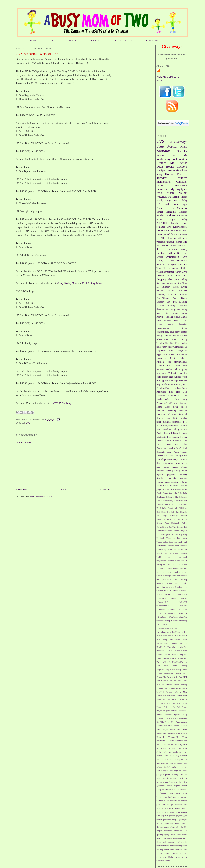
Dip (173, 396)
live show (161, 283)
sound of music (176, 580)
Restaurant (182, 260)
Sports (176, 279)
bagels (178, 756)
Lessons (169, 692)
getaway (176, 463)
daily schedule (181, 546)
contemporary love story (168, 332)
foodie (185, 778)
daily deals (174, 275)
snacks (160, 230)
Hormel (170, 174)
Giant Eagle (180, 204)
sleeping (175, 482)
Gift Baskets (168, 677)
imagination (161, 561)
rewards (184, 823)
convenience (162, 546)
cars (158, 459)
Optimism (161, 703)
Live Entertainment (177, 227)
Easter (159, 658)
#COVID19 (162, 223)
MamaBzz (182, 208)
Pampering (162, 448)
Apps (159, 354)
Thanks (176, 531)
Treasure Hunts (175, 737)
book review (179, 159)
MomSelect (182, 230)
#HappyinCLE (162, 602)
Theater (184, 452)
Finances (160, 662)
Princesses (161, 403)
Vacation (170, 294)
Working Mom (181, 745)
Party (185, 399)
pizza (177, 294)
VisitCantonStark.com (178, 741)
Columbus (183, 497)
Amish (160, 219)
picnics (177, 572)
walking (161, 272)
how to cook (180, 557)
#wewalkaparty (163, 632)
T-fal (169, 403)
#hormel (170, 272)
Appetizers (162, 392)
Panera (159, 707)
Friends (178, 242)
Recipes (161, 163)
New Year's (173, 444)
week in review (171, 591)
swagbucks (177, 838)
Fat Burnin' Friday (178, 197)
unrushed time (181, 850)
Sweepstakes (167, 531)
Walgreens (181, 185)
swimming (161, 486)
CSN (185, 490)
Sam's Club (182, 448)
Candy (159, 493)
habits (170, 786)
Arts (165, 354)
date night (174, 771)
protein (159, 576)
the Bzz (161, 249)
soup (186, 580)
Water (171, 324)
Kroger (160, 291)
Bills (159, 640)
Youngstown (182, 748)
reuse (177, 823)
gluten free (183, 782)
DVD (168, 396)
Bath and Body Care (172, 636)
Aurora (159, 636)
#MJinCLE (183, 602)
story (179, 835)
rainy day (176, 820)
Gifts (159, 321)
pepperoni (172, 474)
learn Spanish (182, 793)
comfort (184, 767)
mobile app (164, 801)
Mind (159, 700)
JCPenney (174, 516)
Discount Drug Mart (179, 655)
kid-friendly (170, 381)
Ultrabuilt (160, 538)
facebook (183, 414)
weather (160, 591)
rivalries (160, 827)
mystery (170, 283)
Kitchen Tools (164, 362)
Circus (177, 317)
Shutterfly (161, 452)
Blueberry (179, 490)
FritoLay (164, 508)
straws (185, 835)
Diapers (160, 441)
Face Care (175, 658)
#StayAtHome (163, 298)
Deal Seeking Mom (92, 283)
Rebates (160, 369)
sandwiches (175, 426)
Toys (170, 238)
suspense (183, 234)
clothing (184, 279)
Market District (169, 696)
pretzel (185, 572)
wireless (178, 857)
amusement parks (165, 456)
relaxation (176, 576)
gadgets (168, 463)
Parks (166, 707)
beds (174, 760)
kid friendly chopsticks (166, 793)
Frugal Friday (178, 219)
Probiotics (168, 715)
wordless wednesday (167, 215)
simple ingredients (165, 831)
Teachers (175, 403)
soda (185, 831)
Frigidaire (161, 670)
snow (171, 384)
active (165, 542)
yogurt (184, 384)
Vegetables (162, 373)
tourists (166, 846)
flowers (160, 418)
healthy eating (163, 557)
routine (166, 827)
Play (174, 336)
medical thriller (181, 565)
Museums (161, 306)
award (166, 756)
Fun (175, 302)
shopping (161, 279)
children (182, 178)
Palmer (177, 399)
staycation (161, 587)
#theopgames (181, 388)
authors (160, 756)
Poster (159, 715)
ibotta (174, 790)
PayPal (172, 707)
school (176, 313)
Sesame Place (163, 523)
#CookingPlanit (164, 388)
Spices (185, 523)
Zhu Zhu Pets (172, 343)
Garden (179, 396)
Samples (182, 151)
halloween (183, 377)
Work (167, 407)
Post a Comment (24, 442)
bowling (178, 456)
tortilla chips (182, 842)
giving (178, 553)
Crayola (172, 264)
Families (162, 189)
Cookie (160, 275)
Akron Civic (181, 272)
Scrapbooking (182, 722)
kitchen (184, 418)
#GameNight (178, 347)
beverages (173, 542)
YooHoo (172, 748)
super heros (167, 838)
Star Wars (173, 527)
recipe (175, 268)
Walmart (172, 373)
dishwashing (162, 550)
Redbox (169, 369)
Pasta (169, 520)
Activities (161, 317)
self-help (160, 580)
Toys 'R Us (164, 268)
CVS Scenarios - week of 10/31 (38, 54)
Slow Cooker (173, 726)
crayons (166, 771)
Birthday (166, 287)
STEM (185, 520)
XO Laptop (162, 748)
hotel (169, 790)
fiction (183, 163)
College (177, 651)
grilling (184, 553)
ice (178, 790)
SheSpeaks (176, 523)
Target (160, 212)
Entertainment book (165, 505)
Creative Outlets (166, 253)
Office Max (181, 366)
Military (179, 696)
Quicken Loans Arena (166, 718)
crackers (171, 546)
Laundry (167, 336)
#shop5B (169, 621)
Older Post (106, 490)
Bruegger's (183, 643)
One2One (161, 238)
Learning (183, 302)
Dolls (167, 441)
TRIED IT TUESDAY (123, 41)
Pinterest (176, 520)
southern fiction (164, 583)
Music (171, 193)
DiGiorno (166, 655)
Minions (167, 700)
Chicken (160, 302)
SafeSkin (160, 722)
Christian (161, 396)
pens (158, 812)
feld (185, 275)
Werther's (171, 745)
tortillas (160, 846)
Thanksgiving (181, 369)
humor (175, 467)
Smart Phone (173, 452)
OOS (174, 700)
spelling (160, 835)
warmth (167, 853)
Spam (159, 730)
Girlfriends (183, 508)
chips (164, 459)
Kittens (172, 688)
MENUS (73, 41)
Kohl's (168, 399)
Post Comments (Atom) (41, 497)
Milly (185, 696)
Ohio (185, 444)
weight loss (171, 200)
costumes (183, 459)
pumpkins (167, 820)
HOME (33, 41)
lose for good (162, 797)
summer (184, 294)
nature (184, 471)
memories (177, 422)
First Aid (168, 662)
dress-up (160, 463)
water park (167, 347)
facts (165, 778)
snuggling (178, 831)
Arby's (185, 632)
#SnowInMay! (162, 617)
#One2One (183, 610)
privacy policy (162, 816)
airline (159, 752)
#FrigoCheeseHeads (179, 598)
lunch (170, 797)
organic (160, 474)
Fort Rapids (163, 666)
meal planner (168, 565)
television (175, 486)
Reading (172, 306)
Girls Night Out (163, 512)
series (167, 482)
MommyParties (164, 366)
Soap (182, 726)
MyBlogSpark (179, 189)
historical (183, 245)
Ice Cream (169, 230)
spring (184, 313)
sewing (177, 827)
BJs (173, 490)
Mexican (184, 516)
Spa (186, 726)
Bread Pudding (171, 643)
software (183, 482)
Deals (160, 167)
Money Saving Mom (67, 283)
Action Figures (175, 632)
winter (159, 595)
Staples (165, 730)
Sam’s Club (170, 722)
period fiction (170, 234)
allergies (167, 752)
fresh (171, 782)
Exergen (166, 658)
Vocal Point (161, 745)
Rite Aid (162, 264)
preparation (183, 812)
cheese (184, 407)
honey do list (162, 790)
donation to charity (166, 309)
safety (166, 426)
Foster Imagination (178, 354)
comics (159, 771)
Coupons (182, 167)
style (159, 838)
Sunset (172, 730)
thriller (184, 268)
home (166, 467)
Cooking (183, 249)
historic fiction (172, 418)
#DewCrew (183, 595)
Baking (170, 317)
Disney (160, 260)
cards (181, 542)
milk (159, 347)
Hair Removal (163, 681)
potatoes (173, 812)
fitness (170, 778)
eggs (171, 377)
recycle (185, 820)
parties (177, 808)
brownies (173, 763)
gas (175, 782)
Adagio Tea (182, 351)
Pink (178, 707)
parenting (160, 572)
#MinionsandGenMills (166, 610)
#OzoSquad (161, 613)
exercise (183, 215)
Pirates (185, 707)
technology (174, 429)
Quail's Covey (181, 715)
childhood (161, 411)
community (173, 459)
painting (160, 808)
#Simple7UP (182, 613)
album (176, 407)
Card (185, 392)
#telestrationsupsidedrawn (167, 628)
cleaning (172, 411)
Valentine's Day (173, 538)
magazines (177, 797)
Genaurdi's (169, 673)
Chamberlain (178, 647)
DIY (169, 302)
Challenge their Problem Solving (172, 437)
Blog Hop (175, 392)
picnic (169, 572)
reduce (159, 823)
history (185, 786)
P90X (185, 257)
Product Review (166, 208)
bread (185, 456)
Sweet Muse (182, 730)
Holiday (183, 212)
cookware (161, 414)
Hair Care (175, 512)
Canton (165, 493)
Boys (175, 433)
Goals (159, 399)
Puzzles (171, 448)
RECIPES (95, 41)
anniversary (178, 752)
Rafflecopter (182, 718)
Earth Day (183, 501)
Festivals (184, 658)
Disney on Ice (173, 501)
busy (186, 763)
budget (180, 763)
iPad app (161, 381)
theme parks (162, 842)
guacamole (161, 786)
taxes (185, 838)
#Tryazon (172, 249)
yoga (159, 490)
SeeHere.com (162, 726)
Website (178, 238)
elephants (167, 775)
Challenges (161, 497)
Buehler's (183, 433)
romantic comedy (178, 478)
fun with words (168, 553)
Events (177, 505)
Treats (162, 535)
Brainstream (175, 640)
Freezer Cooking (179, 666)
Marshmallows (181, 362)
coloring (176, 767)
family (160, 200)
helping (177, 786)
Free (160, 146)
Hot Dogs (162, 516)
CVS (53, 41)
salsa (172, 827)
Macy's (178, 692)
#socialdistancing (165, 242)
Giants (159, 677)
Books (170, 167)
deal (185, 238)
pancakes (184, 568)
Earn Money (176, 441)
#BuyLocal (166, 490)
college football (164, 767)
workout (184, 486)
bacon (172, 756)
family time (163, 313)
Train (165, 737)
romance (161, 227)
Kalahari (183, 358)
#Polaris (171, 613)
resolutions (168, 823)
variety (159, 853)
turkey (159, 336)
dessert (165, 377)
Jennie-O (174, 358)
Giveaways (178, 141)
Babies (184, 298)
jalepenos (183, 790)
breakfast (183, 324)
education (172, 414)
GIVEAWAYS (152, 41)
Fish (174, 662)
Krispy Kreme (181, 688)
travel (174, 587)
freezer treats (162, 782)
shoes (167, 580)
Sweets (159, 733)
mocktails (173, 801)
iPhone (184, 467)
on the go (168, 805)
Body (165, 640)
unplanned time (167, 850)
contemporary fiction (172, 328)
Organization (172, 257)
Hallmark (160, 685)
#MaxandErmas (163, 606)
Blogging (171, 212)
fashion (181, 550)
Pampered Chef (180, 703)
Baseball (168, 433)
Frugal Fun (170, 670)
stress (168, 587)
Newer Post (22, 490)
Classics (169, 651)
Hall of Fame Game (178, 681)
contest (184, 332)
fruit (175, 377)
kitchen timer (174, 561)
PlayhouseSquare (164, 711)
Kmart (184, 223)
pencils (184, 808)
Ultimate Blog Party (179, 535)
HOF (185, 677)
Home (64, 490)
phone (179, 381)
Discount (183, 264)
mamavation (164, 182)
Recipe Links (165, 170)
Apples (160, 433)
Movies (170, 260)
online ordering (173, 568)
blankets (165, 763)
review (177, 170)
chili (186, 542)
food (159, 193)
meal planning (164, 422)
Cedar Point (183, 493)
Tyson (168, 535)
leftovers (161, 471)
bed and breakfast (164, 760)
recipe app (167, 576)
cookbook (183, 411)
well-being (170, 857)
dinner (173, 245)
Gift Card (178, 677)
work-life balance (164, 861)
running (177, 283)
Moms (171, 291)
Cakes (170, 279)
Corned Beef (162, 501)
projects (172, 816)
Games (184, 317)
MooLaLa (161, 520)
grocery (184, 463)
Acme (175, 298)
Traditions (183, 306)
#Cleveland (170, 595)
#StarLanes (174, 617)
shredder (184, 827)
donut (170, 550)
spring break (170, 835)
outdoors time (181, 805)
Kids (173, 163)
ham (159, 467)
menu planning (173, 471)
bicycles (180, 760)
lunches (184, 343)
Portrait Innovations (179, 711)
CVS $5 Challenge (63, 403)
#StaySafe (183, 617)
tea (168, 486)
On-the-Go (183, 700)
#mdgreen (161, 621)
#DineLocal (161, 598)
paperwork (169, 808)
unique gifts (182, 587)
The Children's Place (172, 733)
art (186, 752)
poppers (165, 812)
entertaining (182, 309)
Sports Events (162, 527)
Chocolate (175, 223)
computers (183, 373)
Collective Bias (172, 497)
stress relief (162, 429)
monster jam (162, 568)
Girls (185, 396)
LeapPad (160, 692)
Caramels (173, 493)
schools (184, 426)
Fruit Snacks (173, 508)
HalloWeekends (173, 685)
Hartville (184, 512)
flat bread (177, 778)
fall (175, 550)
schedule (184, 576)
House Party (163, 358)
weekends (183, 591)
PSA (169, 703)
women (184, 857)
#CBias (184, 429)
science (160, 482)
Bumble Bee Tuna (164, 647)
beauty (185, 756)
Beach (185, 636)
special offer (181, 583)
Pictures (167, 321)
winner (177, 384)
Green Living (180, 287)
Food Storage (182, 662)
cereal (160, 234)
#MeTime (183, 606)
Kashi (166, 688)
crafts (159, 377)
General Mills (181, 673)
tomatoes (172, 842)
